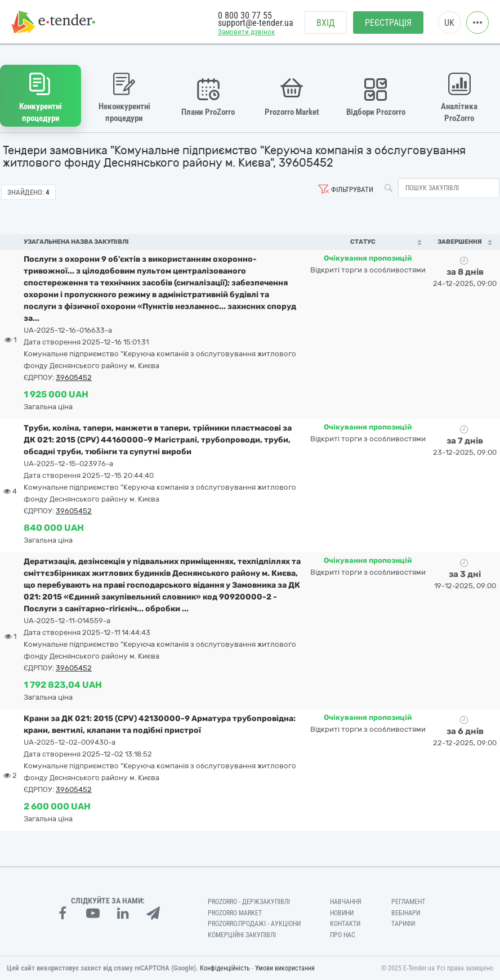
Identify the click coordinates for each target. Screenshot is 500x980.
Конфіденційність (225, 968)
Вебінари (406, 913)
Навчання (346, 902)
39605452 (74, 377)
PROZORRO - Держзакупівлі (249, 902)
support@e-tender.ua (256, 23)
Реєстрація (388, 23)
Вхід (326, 23)
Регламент (408, 902)
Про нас (343, 935)
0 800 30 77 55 (245, 15)
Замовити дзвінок (246, 32)
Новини (342, 913)
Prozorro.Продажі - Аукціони (254, 924)
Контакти (345, 924)
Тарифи (403, 924)
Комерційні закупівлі (242, 935)
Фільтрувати (352, 189)
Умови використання (285, 968)
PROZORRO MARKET (235, 913)
